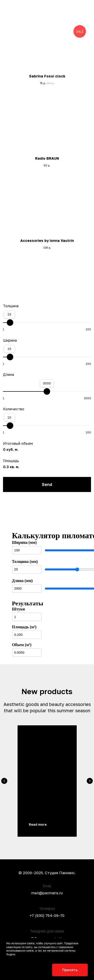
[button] (83, 15)
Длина (9, 374)
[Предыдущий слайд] (4, 781)
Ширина (10, 340)
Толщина (11, 306)
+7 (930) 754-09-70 (47, 915)
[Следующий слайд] (90, 781)
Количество (14, 409)
